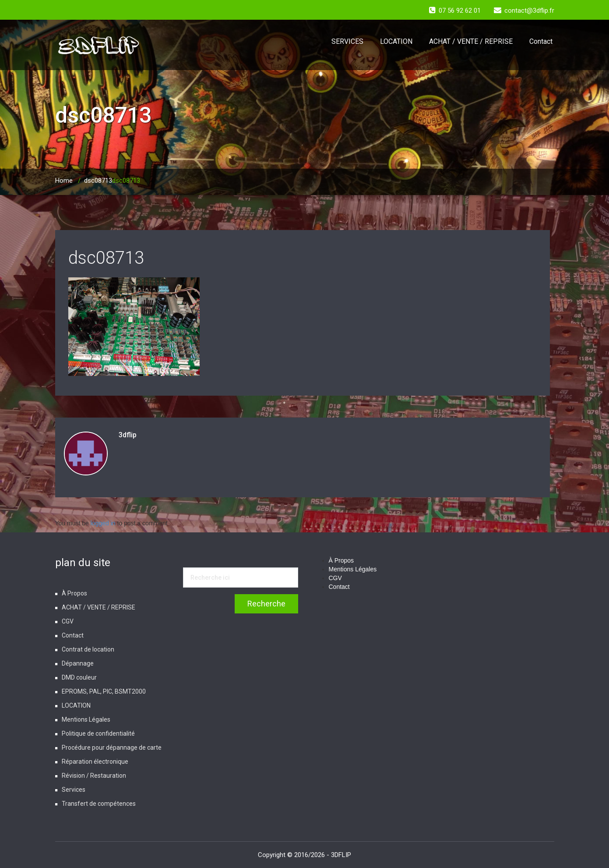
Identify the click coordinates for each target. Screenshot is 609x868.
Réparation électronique (95, 762)
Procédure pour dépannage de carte (112, 748)
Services (74, 790)
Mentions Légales (86, 719)
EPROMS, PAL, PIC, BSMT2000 (104, 691)
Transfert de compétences (99, 804)
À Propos (74, 593)
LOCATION (396, 41)
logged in (103, 523)
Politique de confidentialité (98, 733)
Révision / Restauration (94, 776)
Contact (541, 41)
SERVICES (347, 41)
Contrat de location (88, 649)
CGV (68, 621)
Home (64, 181)
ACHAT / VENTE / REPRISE (471, 41)
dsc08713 (98, 181)
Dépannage (78, 663)
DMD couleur (79, 677)
